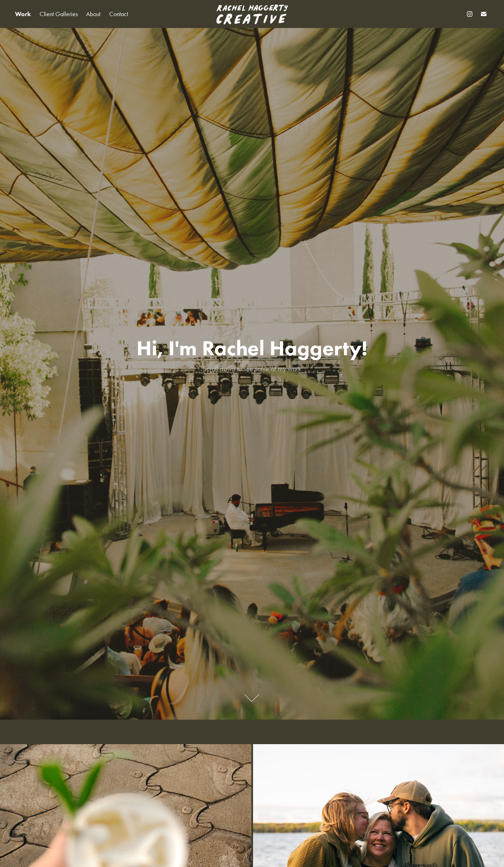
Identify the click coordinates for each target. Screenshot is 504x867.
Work (23, 14)
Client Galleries (59, 14)
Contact (119, 14)
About (93, 14)
